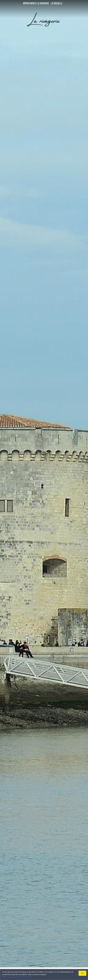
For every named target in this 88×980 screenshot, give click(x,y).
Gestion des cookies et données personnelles (17, 977)
